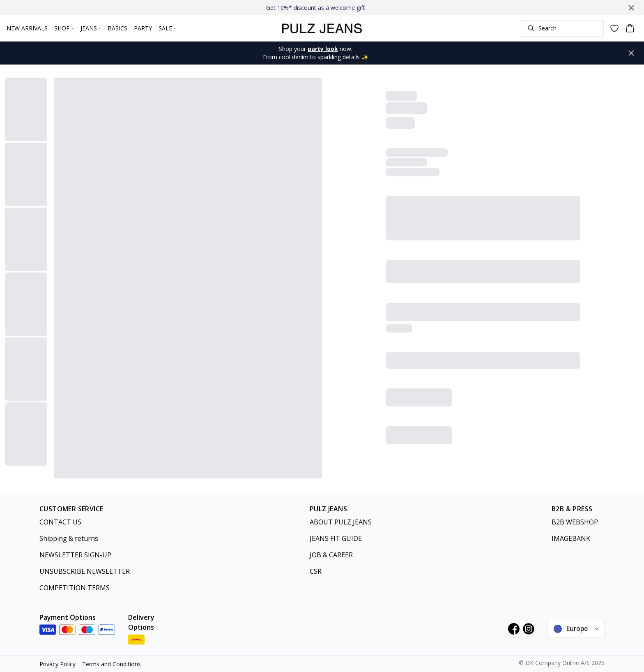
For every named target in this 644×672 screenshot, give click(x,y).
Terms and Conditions (112, 664)
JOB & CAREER (331, 555)
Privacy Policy (57, 664)
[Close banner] (631, 8)
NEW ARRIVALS (27, 28)
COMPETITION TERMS (75, 588)
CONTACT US (60, 522)
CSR (316, 571)
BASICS (117, 28)
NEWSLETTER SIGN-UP (75, 555)
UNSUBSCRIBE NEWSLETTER (85, 571)
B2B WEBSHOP (575, 522)
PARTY (143, 28)
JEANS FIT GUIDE (336, 538)
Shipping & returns (69, 538)
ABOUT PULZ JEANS (341, 522)
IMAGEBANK (571, 538)
